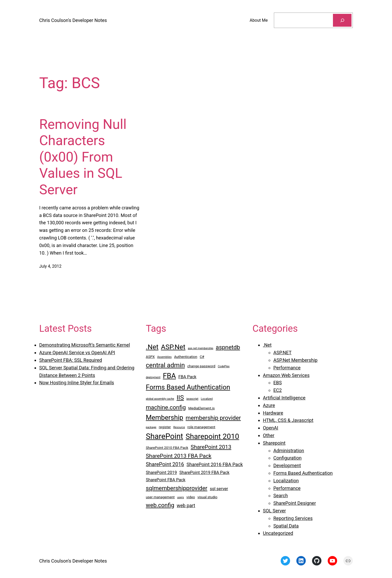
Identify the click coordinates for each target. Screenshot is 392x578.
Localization (286, 481)
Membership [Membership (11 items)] (165, 417)
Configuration (287, 458)
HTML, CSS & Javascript (288, 420)
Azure (269, 405)
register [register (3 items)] (165, 427)
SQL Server (274, 511)
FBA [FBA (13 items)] (169, 376)
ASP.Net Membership (295, 360)
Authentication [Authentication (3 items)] (186, 357)
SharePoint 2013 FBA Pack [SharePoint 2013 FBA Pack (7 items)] (179, 456)
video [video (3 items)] (191, 497)
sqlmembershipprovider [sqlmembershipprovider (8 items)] (177, 488)
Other (269, 435)
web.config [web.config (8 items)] (160, 505)
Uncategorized (278, 533)
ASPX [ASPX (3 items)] (150, 357)
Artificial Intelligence (284, 398)
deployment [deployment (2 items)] (153, 377)
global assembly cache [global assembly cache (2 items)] (160, 399)
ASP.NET (283, 353)
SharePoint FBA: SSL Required (71, 360)
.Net (267, 345)
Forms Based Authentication (303, 473)
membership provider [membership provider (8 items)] (213, 418)
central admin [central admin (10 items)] (165, 365)
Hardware (273, 413)
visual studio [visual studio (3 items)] (207, 497)
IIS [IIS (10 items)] (180, 397)
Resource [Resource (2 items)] (179, 427)
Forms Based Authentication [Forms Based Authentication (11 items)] (188, 387)
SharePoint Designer (295, 503)
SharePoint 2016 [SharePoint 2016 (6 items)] (165, 464)
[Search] (342, 20)
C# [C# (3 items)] (202, 357)
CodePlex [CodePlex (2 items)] (224, 366)
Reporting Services (293, 518)
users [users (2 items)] (181, 497)
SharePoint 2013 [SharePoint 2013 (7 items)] (211, 447)
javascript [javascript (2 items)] (192, 399)
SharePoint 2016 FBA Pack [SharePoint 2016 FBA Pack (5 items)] (215, 464)
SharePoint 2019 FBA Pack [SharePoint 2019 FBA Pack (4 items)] (204, 473)
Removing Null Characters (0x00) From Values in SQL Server (83, 157)
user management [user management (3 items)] (160, 497)
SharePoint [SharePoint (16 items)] (165, 436)
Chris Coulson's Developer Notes (73, 20)
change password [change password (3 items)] (201, 366)
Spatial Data (286, 526)
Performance (287, 368)
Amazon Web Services (286, 375)
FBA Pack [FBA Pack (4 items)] (188, 377)
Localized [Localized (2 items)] (207, 399)
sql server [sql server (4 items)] (219, 489)
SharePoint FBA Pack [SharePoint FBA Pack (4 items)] (166, 480)
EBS (278, 383)
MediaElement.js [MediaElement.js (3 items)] (202, 408)
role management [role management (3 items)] (201, 427)
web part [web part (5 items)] (186, 505)
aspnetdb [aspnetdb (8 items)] (228, 347)
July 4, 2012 (50, 266)
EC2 (278, 390)
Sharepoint (274, 443)
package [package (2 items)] (151, 427)
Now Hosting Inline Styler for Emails (77, 383)
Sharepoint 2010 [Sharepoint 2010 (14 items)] (212, 436)
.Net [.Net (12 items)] (152, 347)
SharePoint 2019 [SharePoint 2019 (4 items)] (161, 473)
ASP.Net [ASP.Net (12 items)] (173, 347)
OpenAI (271, 428)
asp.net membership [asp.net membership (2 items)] (201, 348)
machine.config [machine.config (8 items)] (166, 407)
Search (281, 496)
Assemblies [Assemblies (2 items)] (164, 357)
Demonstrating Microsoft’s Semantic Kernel (85, 345)
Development (287, 465)
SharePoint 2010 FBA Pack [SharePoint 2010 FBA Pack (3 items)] (167, 448)
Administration (289, 451)
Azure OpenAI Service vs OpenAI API (77, 353)
